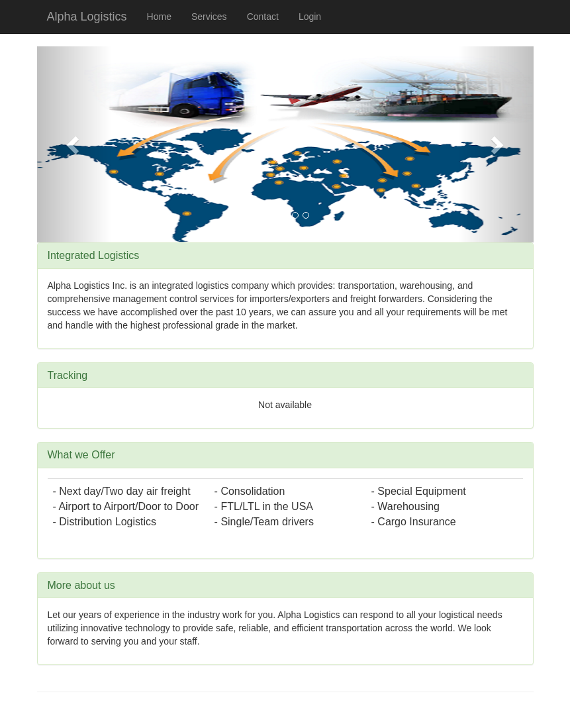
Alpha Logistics (87, 17)
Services (209, 17)
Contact (263, 17)
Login (310, 17)
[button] (74, 144)
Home (159, 17)
